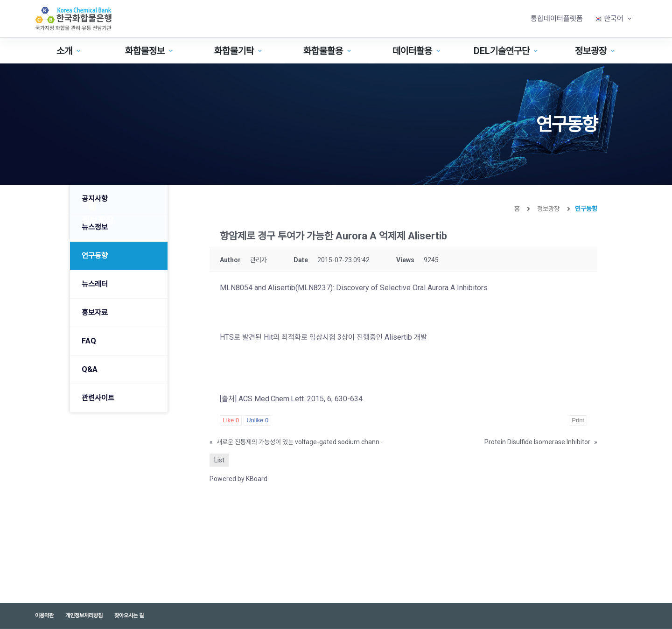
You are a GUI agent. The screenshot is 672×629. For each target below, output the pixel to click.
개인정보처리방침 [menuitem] (84, 615)
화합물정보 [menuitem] (150, 51)
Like (231, 420)
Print (578, 420)
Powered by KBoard (238, 479)
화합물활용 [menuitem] (328, 51)
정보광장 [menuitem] (596, 51)
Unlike (257, 420)
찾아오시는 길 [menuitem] (129, 615)
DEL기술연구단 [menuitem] (507, 51)
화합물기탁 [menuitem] (239, 51)
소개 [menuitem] (70, 51)
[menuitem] (613, 19)
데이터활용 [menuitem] (417, 51)
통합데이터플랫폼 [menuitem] (557, 18)
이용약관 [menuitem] (44, 615)
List (219, 460)
